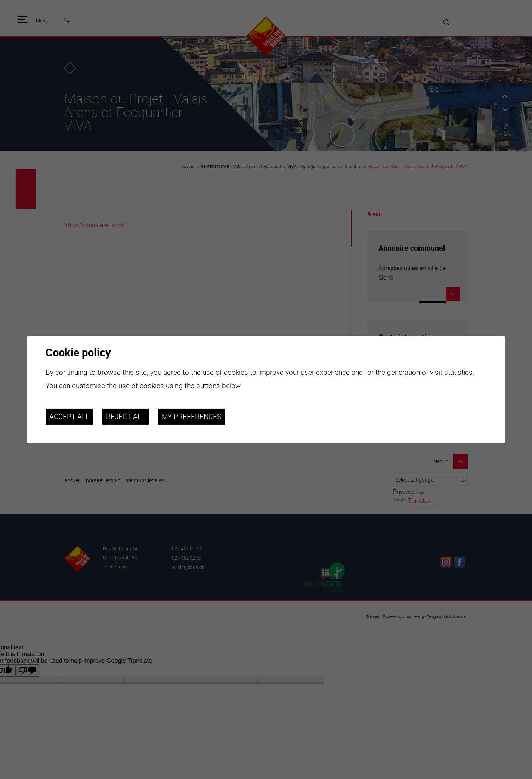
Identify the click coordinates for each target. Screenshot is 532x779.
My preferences (191, 417)
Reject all (126, 417)
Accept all (69, 417)
